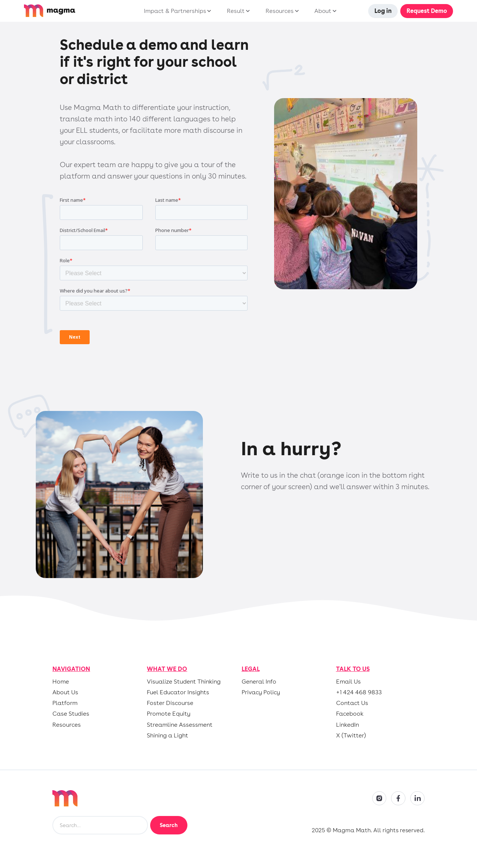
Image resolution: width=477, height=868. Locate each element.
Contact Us (352, 703)
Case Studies (71, 714)
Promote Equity (169, 714)
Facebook (350, 714)
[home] (70, 11)
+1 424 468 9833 (359, 692)
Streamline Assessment (180, 725)
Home (61, 682)
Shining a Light (167, 736)
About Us (65, 692)
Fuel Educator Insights (178, 692)
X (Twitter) (351, 736)
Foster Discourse (170, 703)
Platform (65, 703)
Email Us (348, 682)
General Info (259, 682)
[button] (176, 11)
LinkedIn (348, 725)
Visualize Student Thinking (184, 682)
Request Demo (427, 11)
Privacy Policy (261, 692)
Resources (67, 725)
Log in (383, 11)
